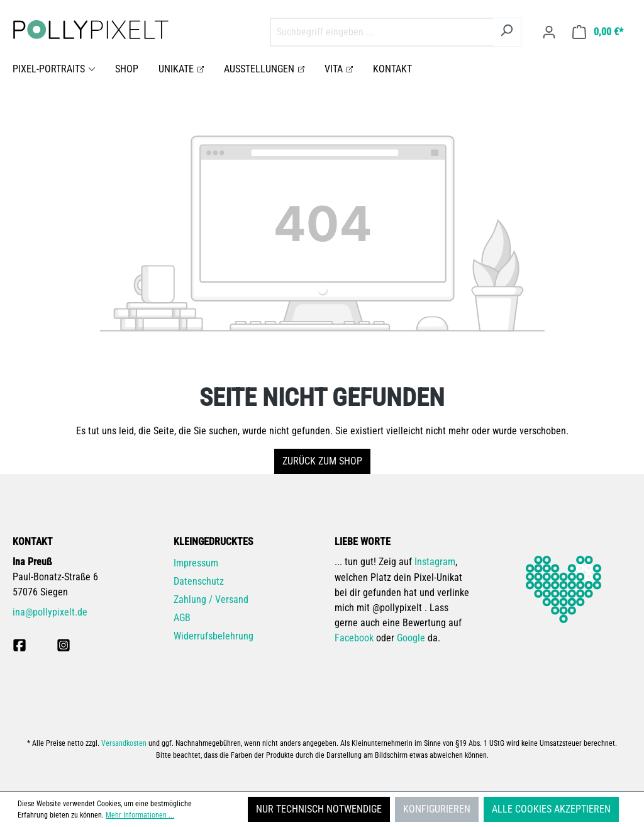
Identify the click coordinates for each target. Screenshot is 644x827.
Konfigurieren (437, 809)
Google (411, 638)
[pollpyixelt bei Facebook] (19, 645)
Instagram (435, 562)
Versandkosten (124, 743)
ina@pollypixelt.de (50, 612)
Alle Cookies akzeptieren (551, 809)
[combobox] (381, 32)
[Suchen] (507, 32)
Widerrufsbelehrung (214, 636)
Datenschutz (199, 581)
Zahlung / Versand (211, 599)
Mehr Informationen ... (140, 815)
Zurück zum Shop (322, 461)
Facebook (354, 638)
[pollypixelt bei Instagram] (64, 645)
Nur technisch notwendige (319, 809)
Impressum (196, 563)
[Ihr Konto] (549, 32)
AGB (182, 618)
